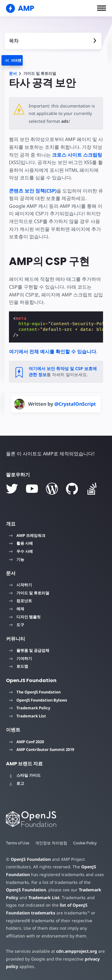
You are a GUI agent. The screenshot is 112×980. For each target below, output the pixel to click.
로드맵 (19, 666)
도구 (17, 625)
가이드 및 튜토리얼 (29, 593)
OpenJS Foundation (30, 859)
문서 (13, 74)
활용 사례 (21, 543)
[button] (102, 8)
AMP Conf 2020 (26, 742)
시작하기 (20, 585)
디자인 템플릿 (25, 617)
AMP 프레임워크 (27, 535)
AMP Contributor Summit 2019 (42, 749)
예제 (17, 609)
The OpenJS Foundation (35, 692)
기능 (17, 559)
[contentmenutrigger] (53, 41)
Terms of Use (18, 843)
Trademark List (27, 716)
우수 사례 (21, 551)
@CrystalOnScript (75, 404)
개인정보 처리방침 (52, 843)
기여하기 (20, 658)
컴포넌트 (20, 601)
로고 (17, 783)
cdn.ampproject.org (75, 951)
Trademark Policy (30, 708)
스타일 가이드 (25, 775)
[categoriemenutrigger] (19, 60)
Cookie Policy (86, 843)
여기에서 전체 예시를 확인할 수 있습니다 (53, 352)
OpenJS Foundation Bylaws (38, 700)
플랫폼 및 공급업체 (29, 650)
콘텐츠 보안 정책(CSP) (33, 191)
